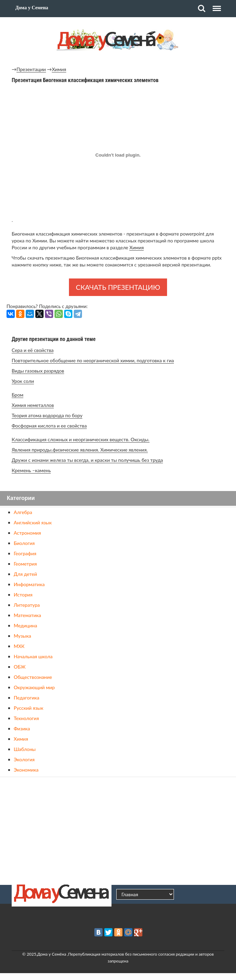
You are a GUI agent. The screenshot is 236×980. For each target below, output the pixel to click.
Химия (59, 69)
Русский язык (28, 708)
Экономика (26, 770)
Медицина (25, 625)
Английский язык (33, 522)
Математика (27, 615)
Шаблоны (25, 749)
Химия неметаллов (33, 405)
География (25, 553)
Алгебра (23, 512)
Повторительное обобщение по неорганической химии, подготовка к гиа (93, 360)
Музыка (22, 636)
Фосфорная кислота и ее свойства (49, 426)
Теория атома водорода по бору (47, 415)
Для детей (25, 574)
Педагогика (26, 698)
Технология (26, 718)
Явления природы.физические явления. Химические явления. (80, 450)
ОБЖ (20, 667)
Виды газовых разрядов (38, 371)
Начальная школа (33, 656)
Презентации (31, 69)
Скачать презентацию (118, 287)
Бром (17, 395)
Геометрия (25, 564)
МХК (19, 646)
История (23, 595)
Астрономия (27, 533)
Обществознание (33, 677)
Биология (24, 543)
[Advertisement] (118, 830)
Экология (24, 759)
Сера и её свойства (33, 350)
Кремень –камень (31, 470)
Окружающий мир (34, 687)
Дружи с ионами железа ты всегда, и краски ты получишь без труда (87, 460)
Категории (21, 498)
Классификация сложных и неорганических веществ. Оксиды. (81, 439)
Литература (27, 605)
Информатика (29, 584)
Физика (22, 728)
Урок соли (23, 381)
